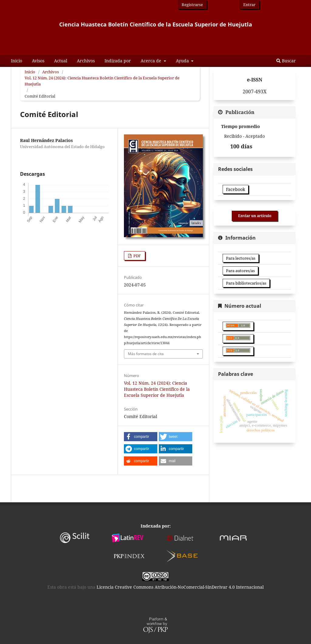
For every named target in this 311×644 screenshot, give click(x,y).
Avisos (38, 61)
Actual (61, 61)
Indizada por (118, 61)
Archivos (86, 61)
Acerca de (152, 61)
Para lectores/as (241, 258)
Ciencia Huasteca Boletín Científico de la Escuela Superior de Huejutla (156, 24)
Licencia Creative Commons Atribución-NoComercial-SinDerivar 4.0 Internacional (180, 587)
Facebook (236, 189)
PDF (137, 256)
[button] (141, 437)
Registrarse (192, 5)
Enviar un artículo (255, 216)
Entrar (249, 5)
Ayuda (183, 61)
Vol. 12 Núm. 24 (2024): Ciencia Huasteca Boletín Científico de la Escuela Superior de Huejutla (102, 81)
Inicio (17, 61)
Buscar (286, 61)
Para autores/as (240, 271)
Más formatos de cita (146, 354)
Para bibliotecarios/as (246, 283)
